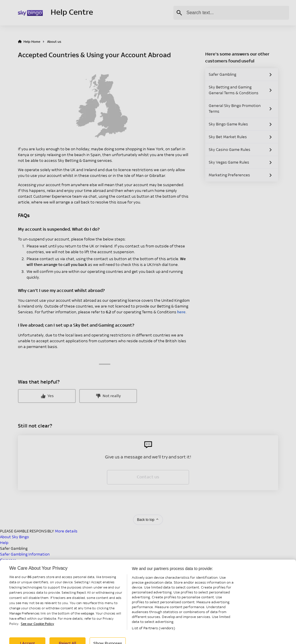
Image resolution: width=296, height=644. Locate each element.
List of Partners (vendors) (153, 632)
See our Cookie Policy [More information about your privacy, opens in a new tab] (37, 627)
